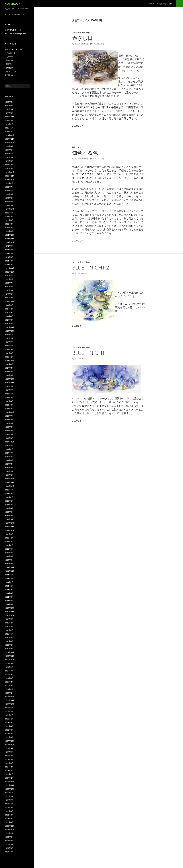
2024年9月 (9, 146)
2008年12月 (10, 697)
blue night (89, 353)
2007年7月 (9, 756)
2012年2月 (9, 560)
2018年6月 (9, 346)
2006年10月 (10, 789)
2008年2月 (9, 734)
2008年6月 (9, 719)
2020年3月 (9, 294)
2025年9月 (9, 120)
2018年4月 (9, 353)
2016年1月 (9, 409)
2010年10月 (10, 615)
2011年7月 (9, 582)
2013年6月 (9, 501)
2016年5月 (9, 397)
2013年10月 (10, 486)
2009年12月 (10, 652)
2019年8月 (9, 309)
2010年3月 (9, 641)
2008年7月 (9, 715)
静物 (88, 33)
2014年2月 (9, 471)
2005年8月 (9, 833)
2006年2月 (9, 819)
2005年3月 (9, 841)
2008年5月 (9, 722)
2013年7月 (9, 497)
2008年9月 (9, 708)
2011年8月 (9, 578)
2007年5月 (9, 763)
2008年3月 (9, 730)
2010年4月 (9, 638)
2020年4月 (9, 290)
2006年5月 (9, 807)
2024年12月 (10, 135)
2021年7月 (9, 250)
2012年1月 (9, 564)
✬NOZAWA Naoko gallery (15, 34)
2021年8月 (9, 246)
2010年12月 (10, 608)
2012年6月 (9, 545)
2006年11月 (10, 785)
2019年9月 (9, 305)
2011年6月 (9, 586)
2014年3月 (9, 468)
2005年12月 (10, 826)
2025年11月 (10, 117)
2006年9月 (9, 793)
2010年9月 (9, 619)
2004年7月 (9, 852)
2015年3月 (9, 431)
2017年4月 (9, 368)
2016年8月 (9, 386)
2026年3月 (9, 106)
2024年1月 (9, 168)
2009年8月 (9, 667)
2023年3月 (9, 198)
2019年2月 (9, 324)
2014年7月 (9, 453)
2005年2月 (9, 844)
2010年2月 (9, 645)
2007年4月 (9, 767)
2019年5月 (9, 316)
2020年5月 (9, 287)
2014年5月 (9, 460)
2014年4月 (9, 464)
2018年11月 (10, 327)
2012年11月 (10, 527)
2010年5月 (9, 634)
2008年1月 (9, 737)
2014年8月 (9, 449)
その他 (9, 53)
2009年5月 (9, 678)
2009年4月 (9, 682)
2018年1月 (9, 357)
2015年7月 (9, 420)
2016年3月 (9, 405)
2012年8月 (9, 538)
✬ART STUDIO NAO (13, 30)
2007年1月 (9, 778)
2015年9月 (9, 416)
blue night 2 (91, 267)
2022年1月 (9, 231)
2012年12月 (10, 523)
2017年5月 (9, 364)
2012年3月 (9, 556)
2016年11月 (10, 383)
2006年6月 (9, 804)
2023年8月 (9, 183)
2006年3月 (9, 815)
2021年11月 (10, 239)
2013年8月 (9, 493)
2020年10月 (10, 272)
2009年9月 (9, 663)
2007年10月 (10, 745)
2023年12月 (10, 172)
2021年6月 (9, 253)
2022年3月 (9, 224)
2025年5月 (9, 128)
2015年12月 (10, 412)
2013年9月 (9, 490)
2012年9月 (9, 534)
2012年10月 (10, 530)
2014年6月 (9, 457)
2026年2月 (9, 109)
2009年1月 (9, 693)
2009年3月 (9, 686)
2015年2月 (9, 434)
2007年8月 (9, 752)
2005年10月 (10, 830)
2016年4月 (9, 401)
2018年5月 (9, 349)
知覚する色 (85, 153)
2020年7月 (9, 283)
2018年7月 (9, 342)
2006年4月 (9, 811)
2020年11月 (10, 268)
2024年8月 (9, 150)
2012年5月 (9, 549)
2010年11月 (10, 612)
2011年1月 (9, 604)
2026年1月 (9, 113)
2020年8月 (9, 279)
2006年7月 (9, 800)
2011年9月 (9, 575)
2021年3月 (9, 261)
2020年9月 (9, 276)
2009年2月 (9, 689)
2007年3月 (9, 771)
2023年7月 (9, 187)
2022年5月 (9, 220)
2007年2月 (9, 774)
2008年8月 (9, 711)
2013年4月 (9, 508)
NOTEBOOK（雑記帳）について (161, 4)
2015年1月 (9, 438)
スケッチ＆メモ (79, 33)
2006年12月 (10, 782)
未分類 (7, 75)
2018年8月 (9, 338)
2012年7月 (9, 541)
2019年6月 (9, 312)
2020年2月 (9, 298)
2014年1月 (9, 475)
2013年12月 (10, 479)
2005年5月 (9, 837)
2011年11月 (10, 571)
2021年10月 (10, 242)
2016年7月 (9, 390)
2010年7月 (9, 626)
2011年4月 (9, 593)
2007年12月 (10, 741)
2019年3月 (9, 320)
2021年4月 (9, 257)
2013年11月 (10, 482)
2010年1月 (9, 649)
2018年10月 (10, 331)
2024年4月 (9, 161)
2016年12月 (10, 379)
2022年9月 (9, 213)
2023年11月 (10, 176)
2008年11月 (10, 700)
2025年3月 (9, 132)
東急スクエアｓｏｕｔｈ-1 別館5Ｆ (105, 111)
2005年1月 (9, 848)
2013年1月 (9, 519)
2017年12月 (10, 361)
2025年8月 (9, 124)
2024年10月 (10, 143)
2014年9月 (9, 445)
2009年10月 (10, 660)
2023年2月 (9, 202)
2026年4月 (9, 102)
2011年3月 (9, 597)
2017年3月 (9, 372)
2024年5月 (9, 157)
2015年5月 (9, 423)
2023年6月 (9, 191)
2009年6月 (9, 674)
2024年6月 (9, 154)
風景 (8, 64)
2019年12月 (10, 301)
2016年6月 (9, 394)
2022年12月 (10, 209)
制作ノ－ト (77, 147)
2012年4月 (9, 553)
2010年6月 (9, 630)
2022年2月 (9, 228)
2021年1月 (9, 264)
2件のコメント (98, 44)
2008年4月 (9, 726)
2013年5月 (9, 505)
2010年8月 (9, 623)
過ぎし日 (82, 38)
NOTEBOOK (12, 4)
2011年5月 (9, 590)
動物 (8, 68)
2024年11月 (10, 139)
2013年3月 (9, 512)
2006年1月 (9, 822)
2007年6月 (9, 759)
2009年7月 (9, 671)
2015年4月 (9, 427)
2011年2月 (9, 601)
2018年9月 (9, 335)
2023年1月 (9, 205)
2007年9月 (9, 748)
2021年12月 (10, 235)
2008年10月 (10, 704)
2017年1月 (9, 375)
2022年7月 (9, 216)
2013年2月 (9, 516)
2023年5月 (9, 194)
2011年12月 (10, 567)
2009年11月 (10, 656)
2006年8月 (9, 796)
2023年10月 (10, 180)
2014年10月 (10, 442)
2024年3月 (9, 165)
